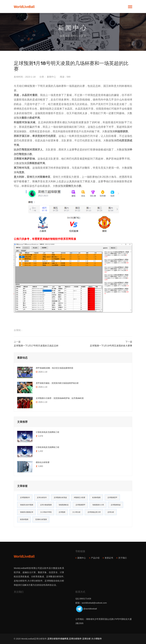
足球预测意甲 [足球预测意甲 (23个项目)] (112, 497)
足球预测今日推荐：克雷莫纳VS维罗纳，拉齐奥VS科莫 (60, 398)
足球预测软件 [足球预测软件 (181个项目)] (25, 497)
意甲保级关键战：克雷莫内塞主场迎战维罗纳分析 (57, 383)
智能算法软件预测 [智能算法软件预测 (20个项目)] (27, 505)
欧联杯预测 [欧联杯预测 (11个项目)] (24, 519)
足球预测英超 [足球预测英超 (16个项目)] (116, 505)
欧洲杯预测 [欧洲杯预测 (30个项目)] (96, 497)
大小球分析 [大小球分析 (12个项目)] (76, 512)
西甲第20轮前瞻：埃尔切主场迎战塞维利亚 (55, 368)
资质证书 (109, 558)
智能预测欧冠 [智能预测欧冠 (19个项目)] (64, 505)
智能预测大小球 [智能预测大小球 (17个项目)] (98, 505)
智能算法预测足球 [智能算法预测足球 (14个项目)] (27, 512)
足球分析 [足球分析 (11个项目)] (111, 512)
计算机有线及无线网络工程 (48, 432)
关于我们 (122, 558)
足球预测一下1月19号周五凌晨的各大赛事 (111, 346)
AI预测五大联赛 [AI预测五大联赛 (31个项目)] (80, 497)
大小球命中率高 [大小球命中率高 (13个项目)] (46, 512)
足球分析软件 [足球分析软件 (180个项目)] (42, 497)
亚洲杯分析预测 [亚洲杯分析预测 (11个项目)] (41, 519)
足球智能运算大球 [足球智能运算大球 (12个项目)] (94, 512)
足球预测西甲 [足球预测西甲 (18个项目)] (80, 505)
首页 (62, 36)
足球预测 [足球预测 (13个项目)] (62, 512)
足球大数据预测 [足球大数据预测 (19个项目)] (46, 505)
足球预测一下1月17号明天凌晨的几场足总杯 (36, 346)
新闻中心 (73, 36)
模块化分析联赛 (43, 462)
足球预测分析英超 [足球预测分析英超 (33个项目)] (60, 497)
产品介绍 (95, 558)
